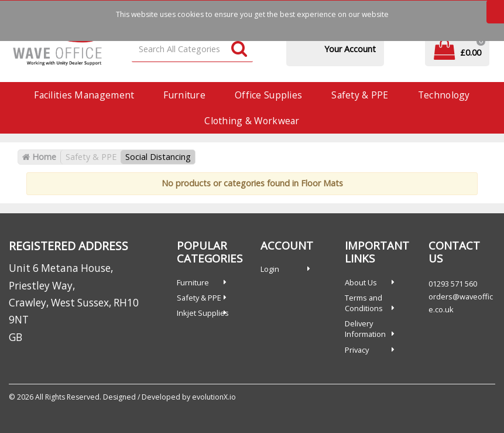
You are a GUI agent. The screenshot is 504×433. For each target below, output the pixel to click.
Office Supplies (268, 95)
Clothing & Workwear (252, 121)
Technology (444, 95)
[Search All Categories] (192, 50)
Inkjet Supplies (203, 313)
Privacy (357, 350)
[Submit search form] (239, 50)
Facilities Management (84, 95)
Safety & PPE (360, 95)
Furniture (184, 95)
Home (39, 157)
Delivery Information (365, 329)
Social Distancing (158, 157)
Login (270, 269)
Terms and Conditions (364, 303)
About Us (361, 282)
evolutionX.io (214, 397)
